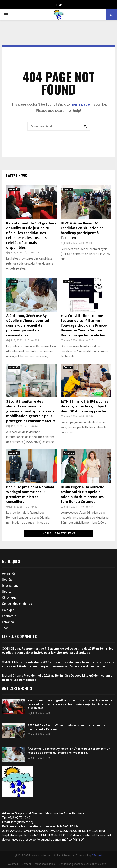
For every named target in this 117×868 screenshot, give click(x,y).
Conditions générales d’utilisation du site (82, 864)
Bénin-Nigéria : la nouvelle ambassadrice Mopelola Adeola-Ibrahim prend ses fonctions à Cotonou (83, 495)
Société (68, 189)
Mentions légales (45, 864)
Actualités (14, 189)
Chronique (9, 598)
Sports (7, 592)
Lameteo (8, 622)
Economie (9, 616)
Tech (5, 628)
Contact (26, 864)
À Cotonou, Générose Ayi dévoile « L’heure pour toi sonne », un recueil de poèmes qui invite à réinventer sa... (28, 326)
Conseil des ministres (17, 604)
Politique (68, 282)
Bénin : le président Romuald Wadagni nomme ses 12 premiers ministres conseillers (30, 495)
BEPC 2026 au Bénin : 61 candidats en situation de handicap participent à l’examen (82, 231)
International (11, 586)
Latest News (17, 176)
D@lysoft (97, 856)
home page (80, 104)
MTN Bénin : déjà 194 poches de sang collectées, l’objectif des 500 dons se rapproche (85, 406)
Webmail (13, 864)
